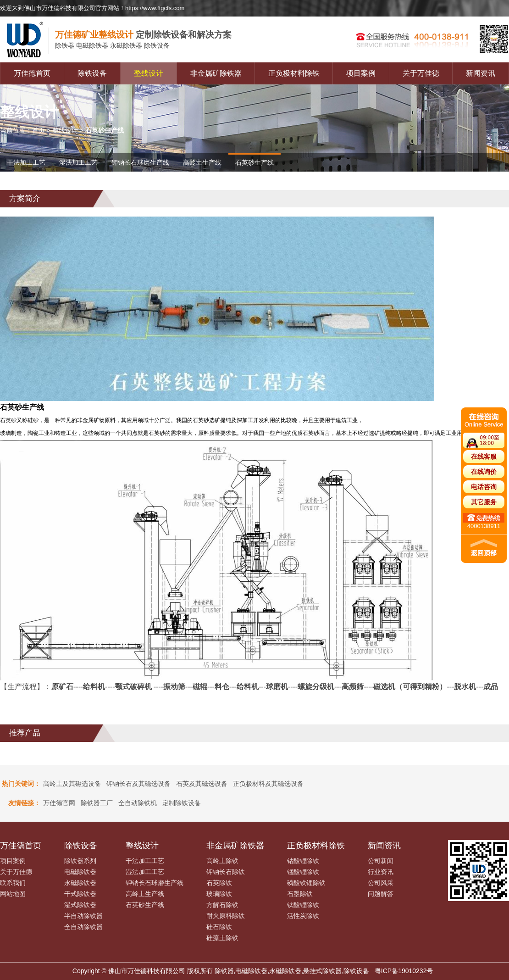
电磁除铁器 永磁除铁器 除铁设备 (112, 46)
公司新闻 (381, 861)
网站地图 (13, 894)
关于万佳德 (421, 73)
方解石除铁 (222, 905)
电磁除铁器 (80, 872)
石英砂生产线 (254, 162)
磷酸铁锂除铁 (306, 883)
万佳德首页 (32, 73)
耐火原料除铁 (226, 916)
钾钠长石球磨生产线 (140, 162)
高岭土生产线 (202, 162)
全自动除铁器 (83, 927)
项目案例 (361, 73)
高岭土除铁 (222, 861)
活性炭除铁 (303, 916)
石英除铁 (219, 883)
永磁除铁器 (80, 883)
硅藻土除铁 (222, 938)
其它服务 (484, 502)
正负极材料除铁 (294, 73)
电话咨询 (484, 487)
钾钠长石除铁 (226, 872)
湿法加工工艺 (78, 162)
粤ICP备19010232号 (404, 971)
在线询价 (484, 472)
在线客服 (484, 457)
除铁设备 (92, 73)
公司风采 (381, 883)
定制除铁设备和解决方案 (143, 35)
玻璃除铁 (219, 894)
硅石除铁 (219, 927)
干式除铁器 (80, 894)
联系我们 (13, 883)
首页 (39, 130)
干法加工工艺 (26, 162)
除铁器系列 (80, 861)
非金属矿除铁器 (216, 73)
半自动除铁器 (83, 916)
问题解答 (381, 894)
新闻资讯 (481, 73)
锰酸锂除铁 (303, 872)
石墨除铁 (300, 894)
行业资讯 (381, 872)
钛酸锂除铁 (303, 905)
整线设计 (149, 73)
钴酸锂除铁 (303, 861)
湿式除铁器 (80, 905)
